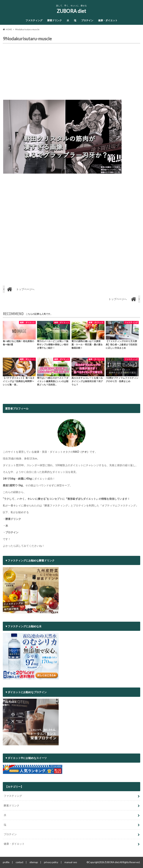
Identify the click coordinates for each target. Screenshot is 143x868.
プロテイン (87, 20)
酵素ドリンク (55, 20)
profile (6, 862)
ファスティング (34, 20)
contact (19, 862)
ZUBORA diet (71, 11)
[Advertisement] (71, 73)
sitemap (34, 862)
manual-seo (71, 862)
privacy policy (51, 862)
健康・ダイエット (108, 20)
